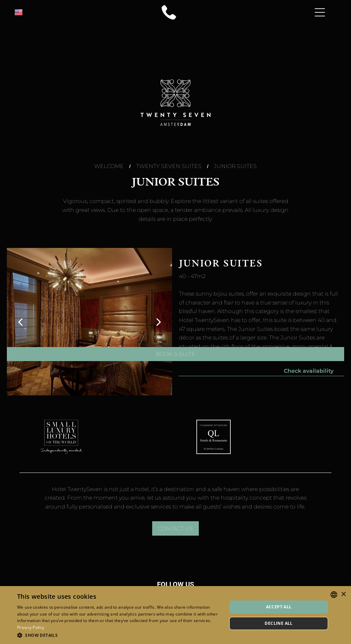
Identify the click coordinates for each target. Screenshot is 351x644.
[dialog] (175, 615)
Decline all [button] (279, 623)
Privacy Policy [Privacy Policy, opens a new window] (31, 627)
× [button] (343, 594)
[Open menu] (320, 12)
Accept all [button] (279, 607)
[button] (119, 635)
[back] (20, 322)
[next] (159, 322)
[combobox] (334, 595)
